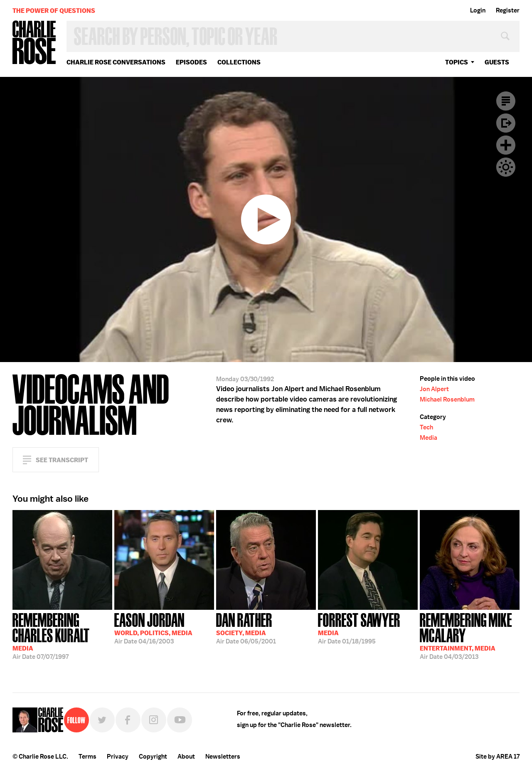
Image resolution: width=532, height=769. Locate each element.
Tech (426, 427)
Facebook (128, 720)
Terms (87, 757)
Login (478, 10)
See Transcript (62, 460)
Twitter (102, 720)
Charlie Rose (34, 43)
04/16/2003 (153, 628)
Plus (506, 145)
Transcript (506, 101)
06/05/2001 (246, 628)
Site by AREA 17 (498, 757)
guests (497, 62)
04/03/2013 (470, 635)
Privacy (118, 757)
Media (429, 438)
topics (457, 62)
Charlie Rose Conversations (116, 62)
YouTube (180, 720)
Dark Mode (506, 167)
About (186, 757)
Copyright (153, 757)
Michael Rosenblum (447, 399)
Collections (239, 62)
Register (508, 10)
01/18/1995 (359, 628)
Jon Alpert (434, 389)
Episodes (191, 62)
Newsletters (223, 757)
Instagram (154, 720)
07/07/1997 (62, 635)
